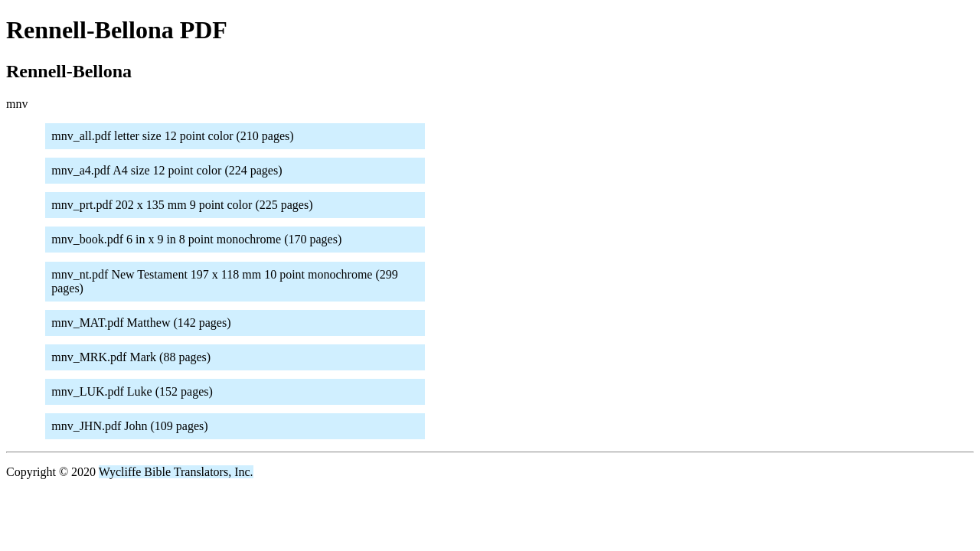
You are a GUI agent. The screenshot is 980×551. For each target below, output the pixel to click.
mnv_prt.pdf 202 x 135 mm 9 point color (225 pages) (182, 205)
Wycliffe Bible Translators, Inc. (176, 472)
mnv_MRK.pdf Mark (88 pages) (131, 357)
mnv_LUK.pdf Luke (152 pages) (132, 391)
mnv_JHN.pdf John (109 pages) (129, 426)
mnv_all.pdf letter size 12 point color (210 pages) (172, 136)
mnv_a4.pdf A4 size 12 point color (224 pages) (167, 170)
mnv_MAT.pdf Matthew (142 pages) (141, 323)
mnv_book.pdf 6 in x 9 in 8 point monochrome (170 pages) (196, 239)
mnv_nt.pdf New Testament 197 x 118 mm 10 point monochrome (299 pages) (225, 281)
